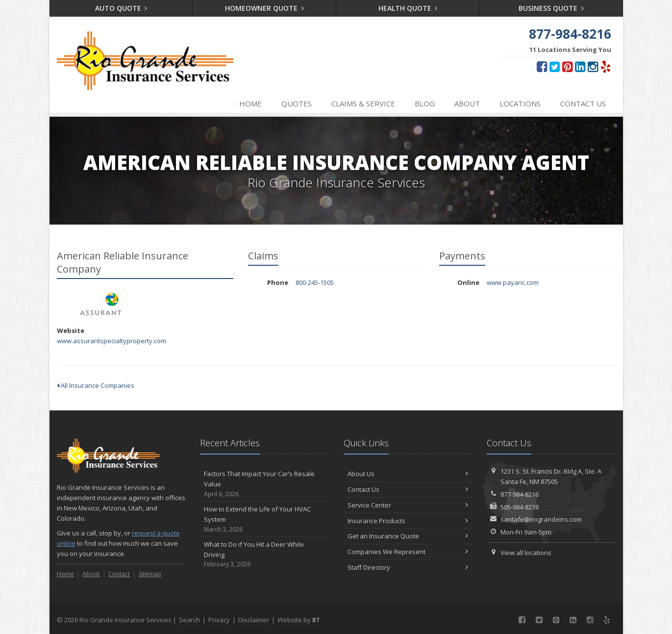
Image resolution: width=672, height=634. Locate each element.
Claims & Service (363, 103)
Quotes (297, 103)
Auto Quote (121, 8)
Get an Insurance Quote (408, 536)
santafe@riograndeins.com (541, 519)
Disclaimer (254, 620)
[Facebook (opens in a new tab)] (542, 66)
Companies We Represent (408, 552)
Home (250, 103)
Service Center (408, 505)
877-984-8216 (520, 494)
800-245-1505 (315, 282)
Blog (425, 103)
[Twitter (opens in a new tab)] (555, 66)
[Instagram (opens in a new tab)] (593, 66)
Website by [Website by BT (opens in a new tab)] (299, 620)
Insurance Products (408, 521)
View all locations (526, 553)
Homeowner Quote (264, 8)
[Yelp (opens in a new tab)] (606, 66)
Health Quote (408, 8)
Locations (520, 103)
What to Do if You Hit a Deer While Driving (264, 555)
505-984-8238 (520, 507)
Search (189, 620)
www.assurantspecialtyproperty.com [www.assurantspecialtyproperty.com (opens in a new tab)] (112, 341)
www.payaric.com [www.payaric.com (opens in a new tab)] (513, 282)
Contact (119, 574)
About (467, 103)
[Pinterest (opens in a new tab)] (567, 66)
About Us (408, 474)
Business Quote (551, 8)
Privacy (219, 620)
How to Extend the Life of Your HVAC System (264, 519)
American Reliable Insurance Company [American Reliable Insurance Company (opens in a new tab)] (101, 304)
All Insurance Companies (96, 385)
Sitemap (150, 574)
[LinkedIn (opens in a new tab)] (580, 66)
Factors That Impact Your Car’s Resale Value (264, 484)
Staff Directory (408, 567)
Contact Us (583, 103)
